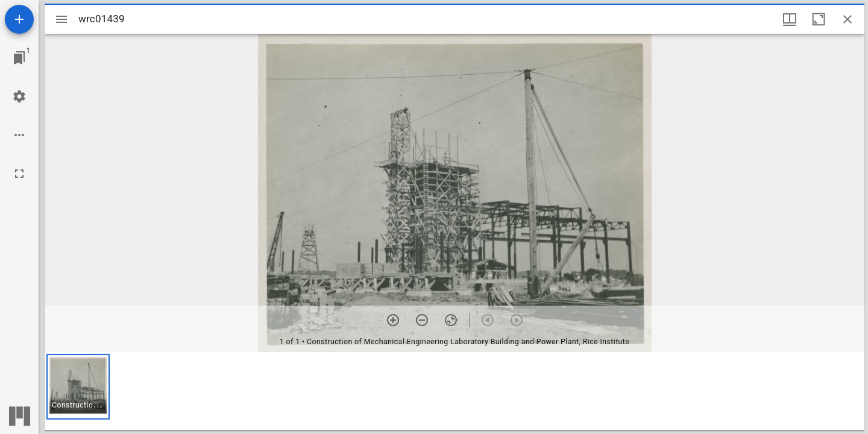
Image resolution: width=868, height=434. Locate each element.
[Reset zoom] (451, 320)
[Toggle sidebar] (61, 19)
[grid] (454, 391)
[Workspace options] (19, 135)
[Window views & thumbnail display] (790, 19)
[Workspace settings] (19, 96)
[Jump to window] (19, 58)
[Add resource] (19, 19)
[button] (78, 387)
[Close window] (848, 19)
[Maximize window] (819, 19)
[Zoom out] (422, 320)
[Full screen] (19, 174)
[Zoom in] (393, 320)
